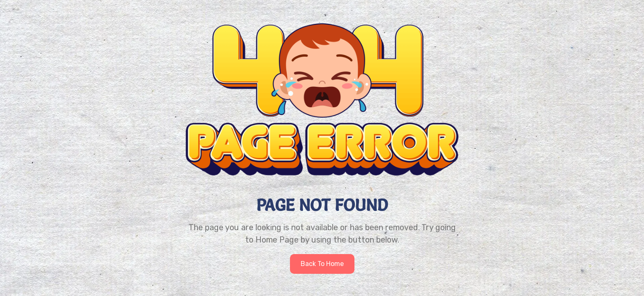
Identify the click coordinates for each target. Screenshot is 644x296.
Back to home (322, 264)
